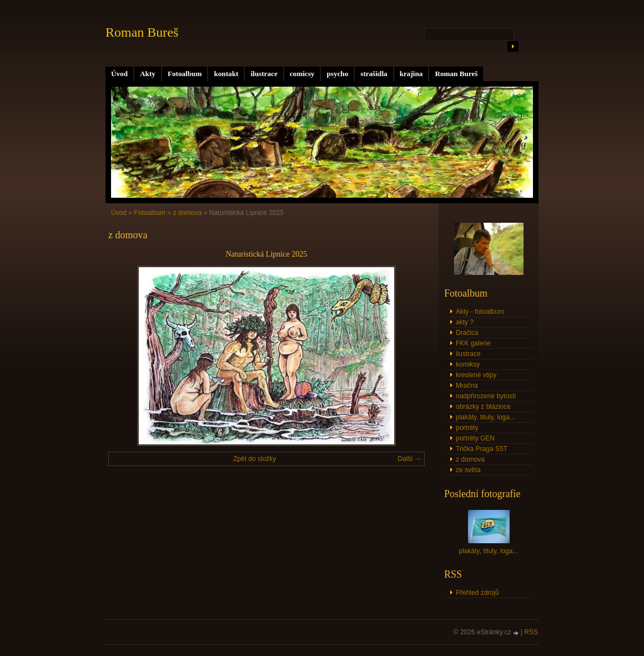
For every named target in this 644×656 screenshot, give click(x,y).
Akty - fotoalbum (480, 312)
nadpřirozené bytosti (486, 396)
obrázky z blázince (483, 407)
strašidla (374, 74)
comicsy (302, 74)
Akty (148, 74)
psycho (337, 74)
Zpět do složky (255, 459)
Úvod (119, 74)
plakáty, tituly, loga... (485, 417)
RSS (531, 632)
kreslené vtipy (476, 375)
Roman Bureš (456, 74)
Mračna (467, 385)
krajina (411, 74)
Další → (409, 459)
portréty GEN (475, 438)
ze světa (468, 470)
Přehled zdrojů (477, 593)
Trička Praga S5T (482, 449)
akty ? (465, 322)
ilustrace (264, 74)
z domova (187, 213)
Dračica (467, 333)
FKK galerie (473, 343)
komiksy (468, 364)
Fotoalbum (185, 74)
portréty (467, 428)
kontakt (226, 74)
